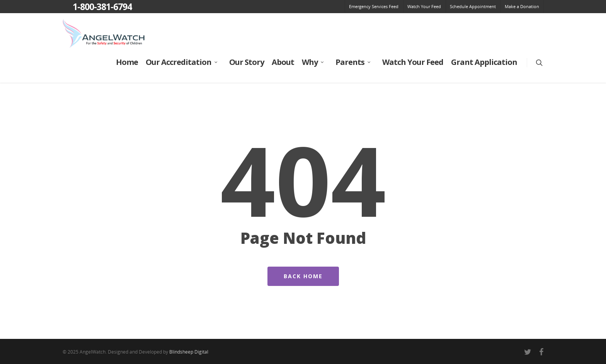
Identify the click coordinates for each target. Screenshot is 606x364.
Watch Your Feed (424, 6)
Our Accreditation (182, 62)
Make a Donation (522, 6)
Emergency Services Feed (374, 6)
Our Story (247, 62)
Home (127, 62)
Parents (353, 62)
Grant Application (484, 62)
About (283, 62)
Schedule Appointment (473, 6)
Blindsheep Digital (189, 352)
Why (313, 62)
